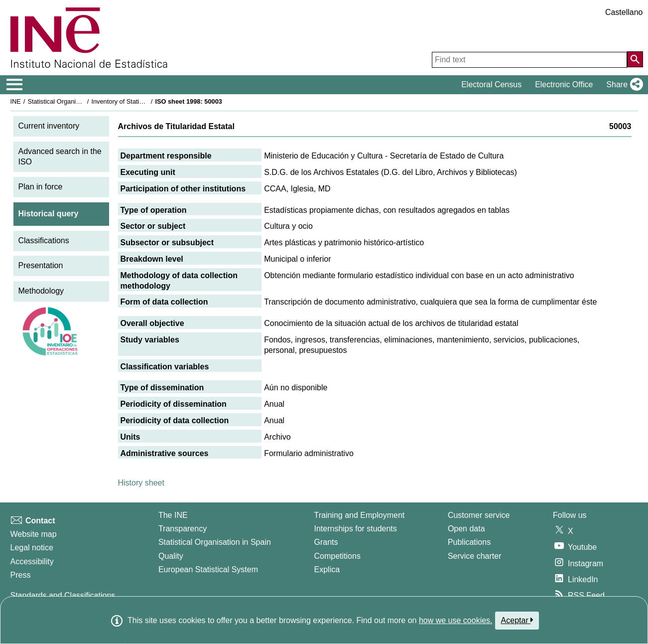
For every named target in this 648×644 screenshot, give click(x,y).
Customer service (479, 515)
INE (16, 101)
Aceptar (517, 620)
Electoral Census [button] (491, 84)
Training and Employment (360, 515)
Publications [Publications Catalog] (469, 542)
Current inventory (49, 126)
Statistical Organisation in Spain (72, 101)
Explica (327, 569)
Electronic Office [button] (564, 84)
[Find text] (529, 60)
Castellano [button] (624, 12)
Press (21, 575)
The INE (173, 515)
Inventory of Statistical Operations (139, 101)
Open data (466, 529)
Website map (34, 534)
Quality (171, 556)
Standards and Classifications (63, 595)
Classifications (44, 241)
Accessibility (32, 562)
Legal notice (32, 548)
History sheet (141, 483)
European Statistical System (208, 569)
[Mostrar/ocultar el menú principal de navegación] (15, 85)
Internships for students (356, 529)
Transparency (183, 529)
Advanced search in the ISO (60, 157)
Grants (326, 542)
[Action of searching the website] (635, 59)
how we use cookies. (456, 620)
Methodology (41, 291)
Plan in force (41, 187)
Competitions (337, 556)
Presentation (41, 265)
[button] (622, 85)
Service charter (475, 556)
